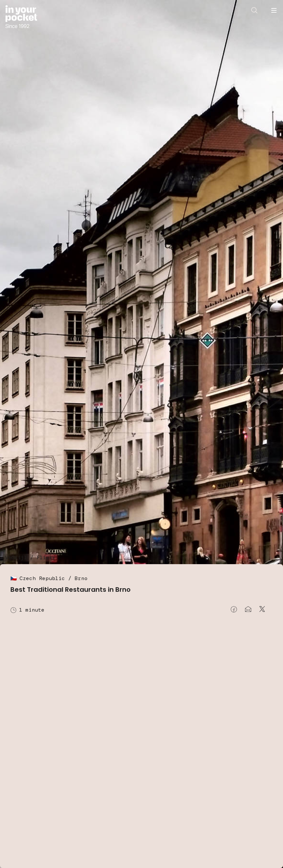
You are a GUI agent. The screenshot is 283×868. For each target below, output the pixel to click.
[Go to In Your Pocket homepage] (21, 17)
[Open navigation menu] (274, 10)
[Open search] (254, 10)
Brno (81, 578)
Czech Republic (42, 578)
